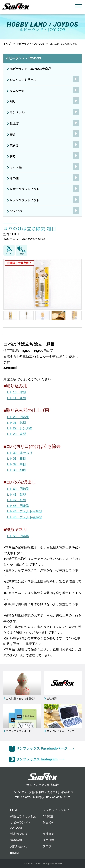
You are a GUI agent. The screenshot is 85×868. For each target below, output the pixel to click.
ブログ (47, 846)
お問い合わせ (19, 846)
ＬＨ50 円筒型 (18, 536)
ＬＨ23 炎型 (16, 434)
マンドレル (17, 113)
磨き (13, 134)
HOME (15, 810)
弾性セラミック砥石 (23, 816)
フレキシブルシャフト (57, 810)
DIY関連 (48, 816)
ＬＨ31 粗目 (16, 458)
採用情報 (49, 840)
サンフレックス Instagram (37, 759)
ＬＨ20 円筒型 (18, 417)
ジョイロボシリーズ (23, 80)
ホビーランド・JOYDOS (30, 44)
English (15, 853)
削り (13, 102)
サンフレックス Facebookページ (42, 748)
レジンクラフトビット (24, 200)
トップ (7, 44)
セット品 (16, 167)
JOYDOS (16, 211)
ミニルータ (17, 91)
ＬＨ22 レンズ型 (19, 428)
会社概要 (49, 834)
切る (13, 156)
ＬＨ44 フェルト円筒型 (24, 511)
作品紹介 (49, 823)
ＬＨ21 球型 (16, 423)
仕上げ (14, 124)
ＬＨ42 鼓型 (16, 500)
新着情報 (16, 840)
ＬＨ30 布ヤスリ (19, 453)
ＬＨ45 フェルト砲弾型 (24, 517)
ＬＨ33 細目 (16, 470)
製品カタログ (19, 834)
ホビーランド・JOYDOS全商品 (30, 69)
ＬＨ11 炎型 (16, 398)
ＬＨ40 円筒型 (18, 489)
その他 (14, 178)
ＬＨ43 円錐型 (18, 506)
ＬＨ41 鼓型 (16, 494)
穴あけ (14, 145)
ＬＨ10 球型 (16, 392)
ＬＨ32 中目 (16, 464)
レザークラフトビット (24, 189)
